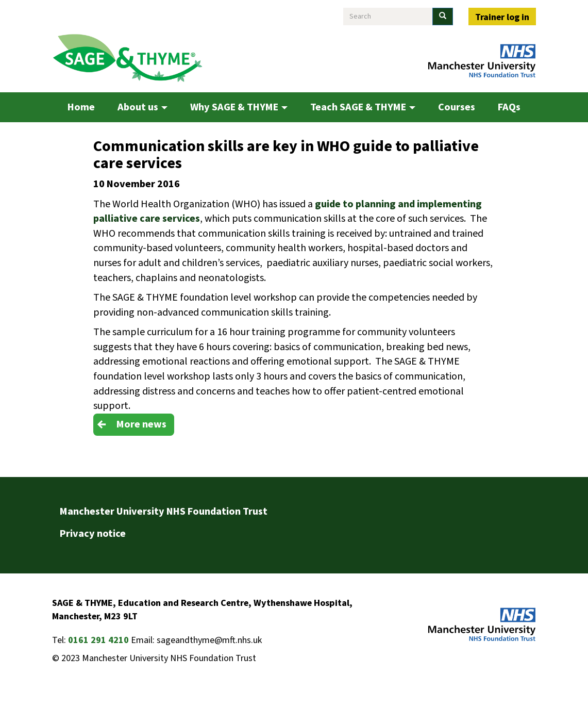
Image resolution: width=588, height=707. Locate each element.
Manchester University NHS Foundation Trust (164, 512)
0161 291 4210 (98, 640)
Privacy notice (93, 534)
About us (142, 107)
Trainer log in (502, 17)
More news (141, 424)
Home (81, 107)
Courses (457, 107)
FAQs (509, 107)
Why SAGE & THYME (239, 107)
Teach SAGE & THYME (363, 107)
